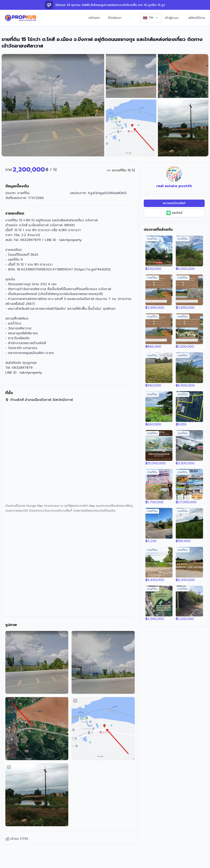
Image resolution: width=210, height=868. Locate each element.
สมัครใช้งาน (197, 18)
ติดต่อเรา (115, 18)
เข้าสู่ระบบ (172, 18)
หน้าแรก (94, 18)
